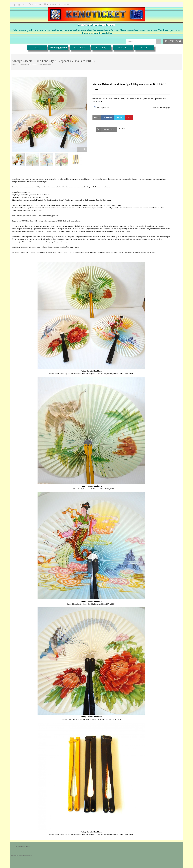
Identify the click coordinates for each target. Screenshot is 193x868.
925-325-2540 (36, 4)
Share (97, 118)
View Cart (176, 41)
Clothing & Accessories (27, 64)
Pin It (129, 118)
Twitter (119, 118)
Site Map (67, 4)
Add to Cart (109, 129)
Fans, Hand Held (44, 64)
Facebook (107, 118)
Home (14, 64)
